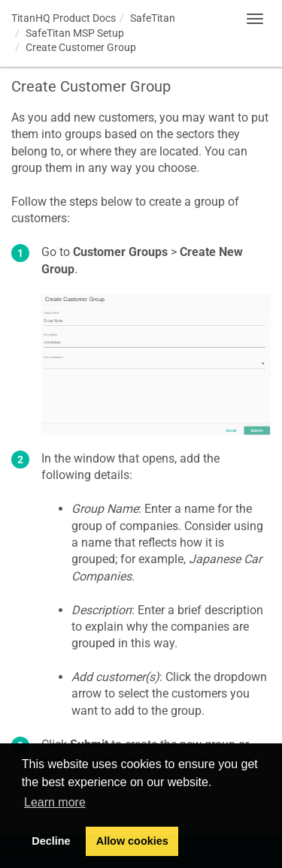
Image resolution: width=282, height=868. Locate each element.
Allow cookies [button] (132, 841)
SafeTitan (153, 18)
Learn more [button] (55, 802)
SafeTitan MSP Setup (75, 33)
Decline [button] (51, 841)
